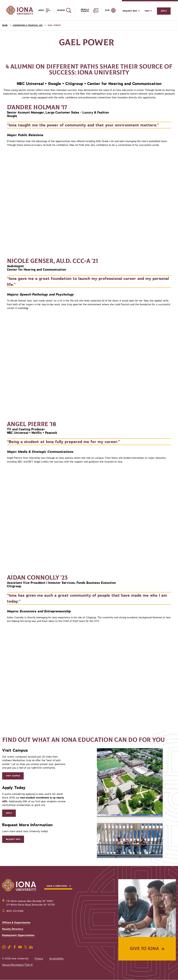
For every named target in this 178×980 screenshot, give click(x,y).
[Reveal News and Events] (86, 10)
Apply (164, 11)
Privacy (39, 959)
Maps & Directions (57, 886)
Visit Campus (13, 776)
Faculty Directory (13, 929)
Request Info (131, 11)
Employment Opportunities (18, 935)
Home (5, 25)
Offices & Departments (16, 923)
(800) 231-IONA (15, 911)
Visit (148, 11)
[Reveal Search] (62, 10)
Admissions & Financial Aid (28, 25)
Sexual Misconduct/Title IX (17, 965)
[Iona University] (20, 10)
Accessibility (56, 959)
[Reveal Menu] (42, 10)
